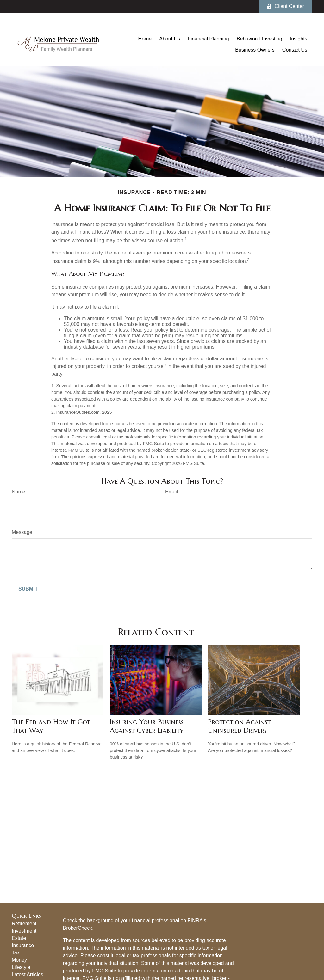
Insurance (23, 945)
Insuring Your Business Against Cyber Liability (147, 726)
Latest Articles (28, 974)
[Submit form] (28, 589)
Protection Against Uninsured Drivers (239, 726)
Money (19, 960)
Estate (19, 938)
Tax (16, 953)
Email (171, 492)
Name (19, 492)
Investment (24, 931)
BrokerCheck (78, 928)
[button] (145, 39)
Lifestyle (21, 967)
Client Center (285, 6)
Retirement (24, 924)
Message (22, 532)
